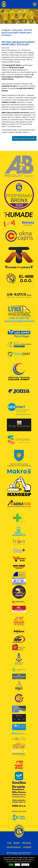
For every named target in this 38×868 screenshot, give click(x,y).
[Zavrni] (35, 862)
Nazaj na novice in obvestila (24, 138)
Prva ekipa (27, 843)
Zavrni (17, 865)
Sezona (17, 843)
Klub (9, 843)
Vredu (11, 865)
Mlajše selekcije (14, 847)
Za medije (27, 847)
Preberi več (25, 865)
